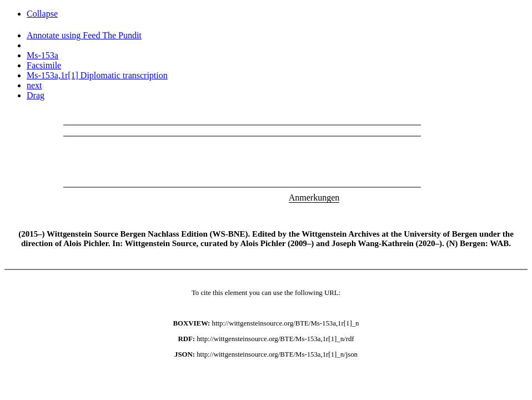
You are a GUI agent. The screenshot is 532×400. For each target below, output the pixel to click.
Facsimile (44, 65)
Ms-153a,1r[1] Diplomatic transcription (97, 75)
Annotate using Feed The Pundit (84, 35)
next (34, 85)
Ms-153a (42, 55)
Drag (36, 95)
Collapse (42, 14)
